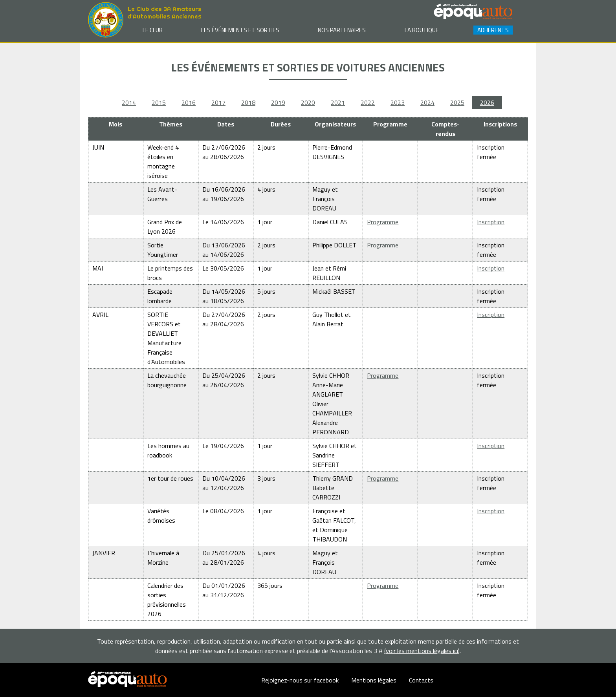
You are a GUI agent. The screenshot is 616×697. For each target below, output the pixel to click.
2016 (189, 102)
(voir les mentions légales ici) (422, 651)
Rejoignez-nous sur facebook (300, 680)
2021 (338, 102)
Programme (383, 222)
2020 (308, 102)
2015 (159, 102)
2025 (457, 102)
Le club (153, 30)
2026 (487, 102)
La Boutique (422, 30)
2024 (427, 102)
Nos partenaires (342, 30)
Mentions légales (374, 680)
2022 (368, 102)
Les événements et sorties (240, 30)
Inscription (491, 222)
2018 (248, 102)
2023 (398, 102)
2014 (129, 102)
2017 (218, 102)
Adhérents (493, 30)
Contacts (421, 680)
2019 (278, 102)
